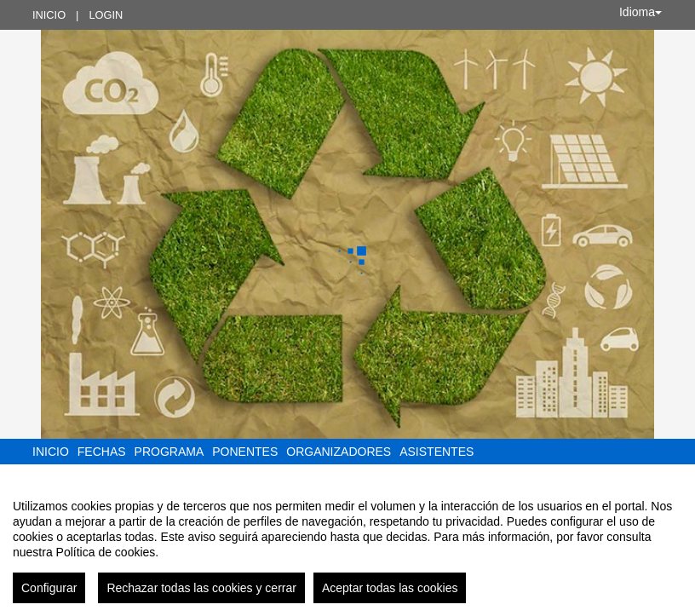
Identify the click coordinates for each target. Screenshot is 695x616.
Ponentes (245, 452)
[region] (347, 544)
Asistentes (437, 452)
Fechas (102, 452)
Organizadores (339, 452)
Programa (169, 452)
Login (106, 15)
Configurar (49, 588)
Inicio (49, 15)
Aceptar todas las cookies (390, 588)
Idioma (640, 12)
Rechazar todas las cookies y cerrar (201, 588)
